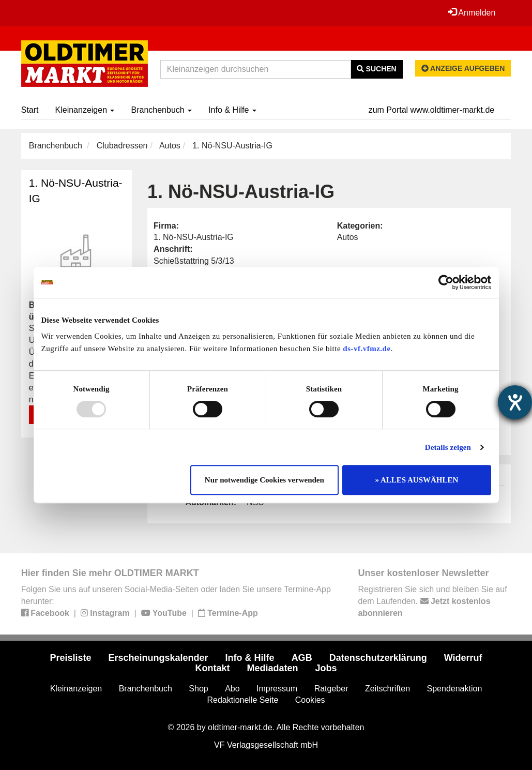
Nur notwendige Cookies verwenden (264, 480)
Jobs (326, 668)
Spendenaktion (455, 689)
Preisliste (70, 658)
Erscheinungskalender (158, 658)
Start (30, 110)
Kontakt (212, 668)
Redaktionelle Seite (242, 700)
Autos (170, 146)
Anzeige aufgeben (463, 68)
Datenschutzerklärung (378, 658)
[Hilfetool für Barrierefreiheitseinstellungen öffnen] (515, 402)
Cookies (310, 700)
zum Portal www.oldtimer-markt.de (432, 110)
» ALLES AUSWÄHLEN (417, 480)
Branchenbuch (161, 110)
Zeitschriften (387, 689)
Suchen (377, 69)
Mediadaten (272, 668)
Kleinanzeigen (85, 110)
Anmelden (472, 12)
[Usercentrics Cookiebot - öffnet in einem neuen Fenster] (446, 282)
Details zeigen (448, 447)
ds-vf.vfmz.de (367, 349)
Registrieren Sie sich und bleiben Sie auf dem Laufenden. (432, 601)
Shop (198, 689)
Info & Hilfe (232, 110)
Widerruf (463, 658)
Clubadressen (122, 146)
